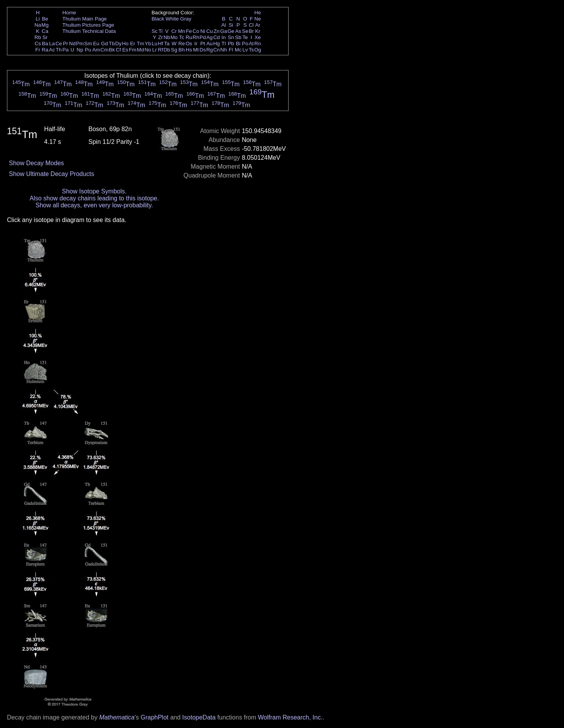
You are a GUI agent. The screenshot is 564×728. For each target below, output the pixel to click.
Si (231, 25)
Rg (209, 50)
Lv (245, 50)
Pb (231, 44)
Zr (161, 37)
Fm (132, 50)
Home (69, 13)
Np (80, 50)
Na (38, 25)
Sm (88, 44)
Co (196, 31)
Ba (45, 44)
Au (209, 44)
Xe (258, 37)
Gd (104, 44)
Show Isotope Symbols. (94, 191)
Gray (186, 19)
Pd (203, 37)
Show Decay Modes (36, 163)
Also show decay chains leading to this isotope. (94, 198)
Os (189, 44)
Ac (52, 50)
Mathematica (117, 717)
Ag (209, 37)
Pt (203, 44)
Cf (118, 50)
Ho (125, 44)
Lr (155, 50)
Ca (45, 31)
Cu (209, 31)
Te (245, 37)
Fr (38, 50)
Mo (174, 37)
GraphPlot (154, 717)
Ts (251, 50)
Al (224, 25)
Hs (189, 50)
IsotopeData (199, 717)
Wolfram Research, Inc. (290, 717)
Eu (96, 44)
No (148, 50)
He (258, 13)
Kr (257, 31)
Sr (45, 37)
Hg (216, 44)
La (52, 44)
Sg (174, 50)
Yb (148, 44)
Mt (196, 50)
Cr (174, 31)
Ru (189, 37)
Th (59, 50)
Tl (224, 44)
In (224, 37)
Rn (258, 44)
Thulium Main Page (85, 19)
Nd (73, 44)
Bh (181, 50)
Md (141, 50)
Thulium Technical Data (89, 31)
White (172, 19)
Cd (216, 37)
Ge (231, 31)
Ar (257, 25)
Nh (224, 50)
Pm (80, 44)
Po (245, 44)
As (238, 31)
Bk (112, 50)
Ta (167, 44)
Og (258, 50)
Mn (182, 31)
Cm (105, 50)
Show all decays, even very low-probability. (94, 205)
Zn (217, 31)
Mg (45, 25)
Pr (66, 44)
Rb (38, 37)
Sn (231, 37)
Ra (45, 50)
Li (38, 19)
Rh (196, 37)
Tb (112, 44)
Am (96, 50)
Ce (59, 44)
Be (45, 19)
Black (158, 19)
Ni (203, 31)
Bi (238, 44)
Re (182, 44)
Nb (167, 37)
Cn (216, 50)
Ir (196, 44)
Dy (118, 44)
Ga (224, 31)
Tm (140, 44)
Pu (88, 50)
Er (132, 44)
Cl (251, 25)
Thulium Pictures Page (88, 25)
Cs (38, 44)
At (251, 44)
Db (167, 50)
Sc (155, 31)
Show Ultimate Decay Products (52, 174)
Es (125, 50)
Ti (161, 31)
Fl (231, 50)
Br (251, 31)
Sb (238, 37)
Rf (160, 50)
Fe (189, 31)
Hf (160, 44)
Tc (182, 37)
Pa (65, 50)
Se (245, 31)
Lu (155, 44)
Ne (258, 19)
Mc (238, 50)
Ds (203, 50)
